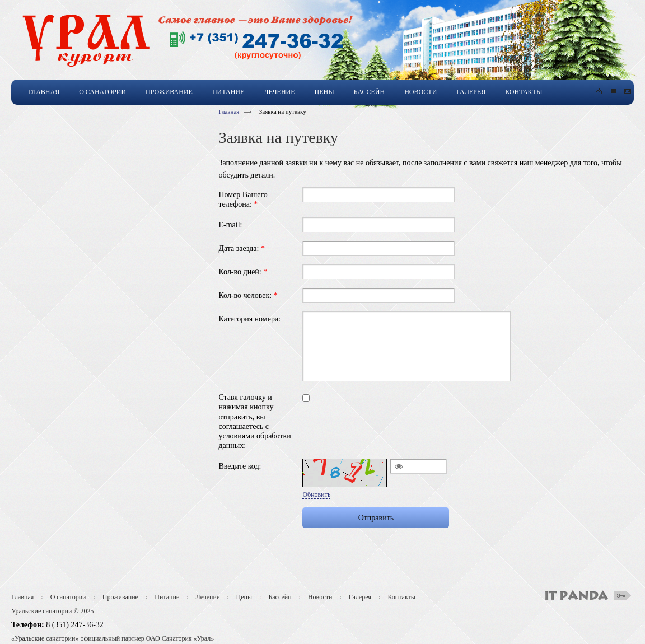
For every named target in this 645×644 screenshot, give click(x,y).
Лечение (208, 597)
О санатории (68, 597)
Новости (320, 597)
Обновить (316, 494)
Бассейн (280, 597)
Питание (167, 597)
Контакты (401, 597)
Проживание (120, 597)
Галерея (360, 597)
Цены (244, 597)
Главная (229, 111)
